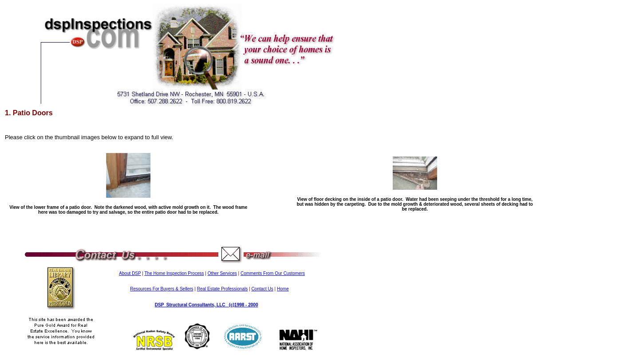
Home (283, 289)
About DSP (130, 273)
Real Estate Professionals (223, 289)
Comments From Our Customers (273, 273)
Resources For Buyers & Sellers (162, 289)
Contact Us (262, 289)
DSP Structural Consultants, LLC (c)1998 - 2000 (207, 305)
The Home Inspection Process (174, 273)
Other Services (222, 273)
